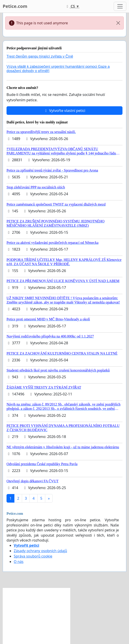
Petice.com (15, 6)
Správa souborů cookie (33, 556)
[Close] (118, 23)
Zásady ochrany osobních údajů (40, 551)
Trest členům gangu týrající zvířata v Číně (40, 56)
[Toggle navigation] (120, 6)
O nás (19, 562)
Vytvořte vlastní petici (64, 111)
